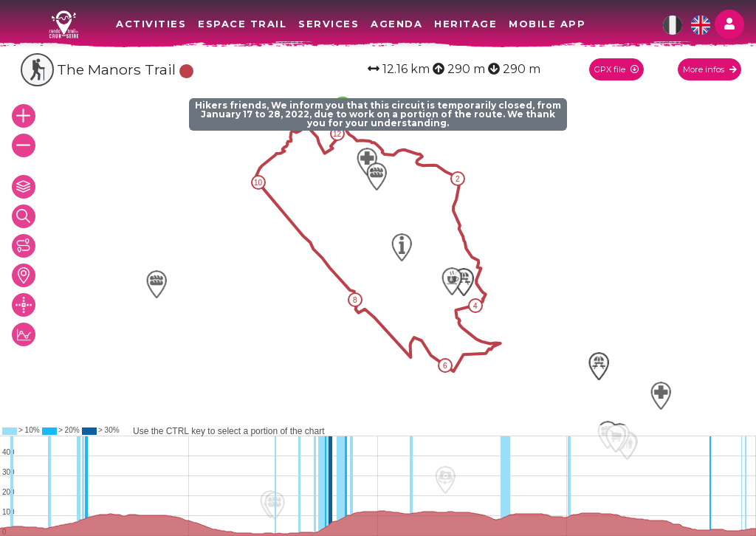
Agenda (396, 24)
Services (329, 24)
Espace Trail (242, 24)
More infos (710, 69)
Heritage (465, 24)
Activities (151, 24)
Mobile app (547, 24)
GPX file (616, 69)
